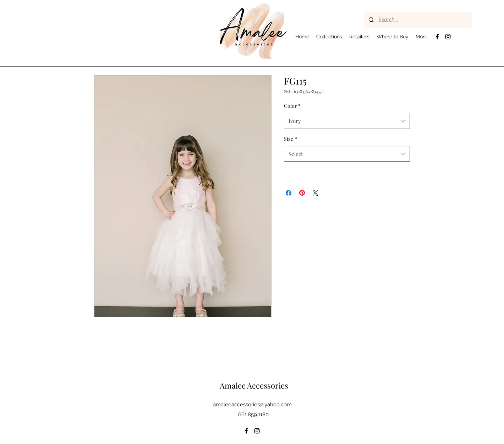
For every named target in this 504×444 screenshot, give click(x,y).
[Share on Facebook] (289, 193)
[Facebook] (437, 37)
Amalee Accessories (254, 385)
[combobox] (347, 121)
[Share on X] (316, 193)
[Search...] (418, 20)
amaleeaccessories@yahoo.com (252, 405)
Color (292, 106)
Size (291, 139)
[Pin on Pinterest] (302, 193)
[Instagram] (448, 37)
